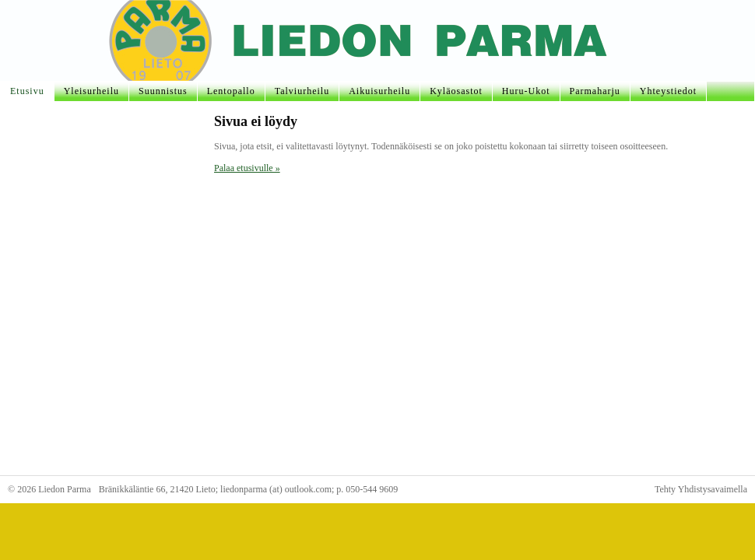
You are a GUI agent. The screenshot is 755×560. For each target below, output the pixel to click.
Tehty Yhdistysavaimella (701, 489)
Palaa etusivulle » (247, 168)
